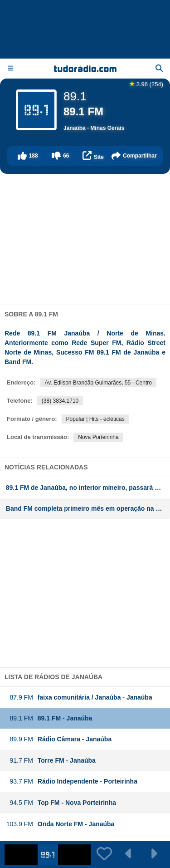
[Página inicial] (85, 69)
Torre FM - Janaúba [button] (51, 761)
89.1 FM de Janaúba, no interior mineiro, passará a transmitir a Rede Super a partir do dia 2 (88, 488)
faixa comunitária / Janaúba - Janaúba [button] (79, 698)
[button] (28, 156)
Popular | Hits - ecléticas (95, 419)
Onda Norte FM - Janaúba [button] (60, 824)
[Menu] (10, 68)
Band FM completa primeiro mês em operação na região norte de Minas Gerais (88, 508)
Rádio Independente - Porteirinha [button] (72, 782)
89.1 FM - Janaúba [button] (49, 718)
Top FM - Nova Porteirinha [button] (61, 803)
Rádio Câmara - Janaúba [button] (59, 739)
